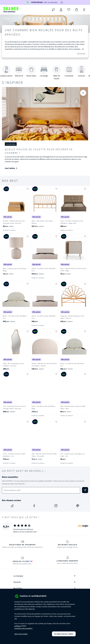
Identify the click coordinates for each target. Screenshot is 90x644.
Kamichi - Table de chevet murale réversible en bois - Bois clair (14, 222)
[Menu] (84, 9)
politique (18, 626)
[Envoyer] (85, 490)
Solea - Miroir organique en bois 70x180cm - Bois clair (13, 365)
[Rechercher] (53, 10)
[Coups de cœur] (69, 9)
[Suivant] (83, 93)
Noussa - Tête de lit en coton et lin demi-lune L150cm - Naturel (44, 365)
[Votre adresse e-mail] (41, 490)
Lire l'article (12, 168)
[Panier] (76, 9)
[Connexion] (61, 10)
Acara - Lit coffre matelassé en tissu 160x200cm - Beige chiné (72, 222)
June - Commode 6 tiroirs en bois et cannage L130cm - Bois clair (14, 407)
